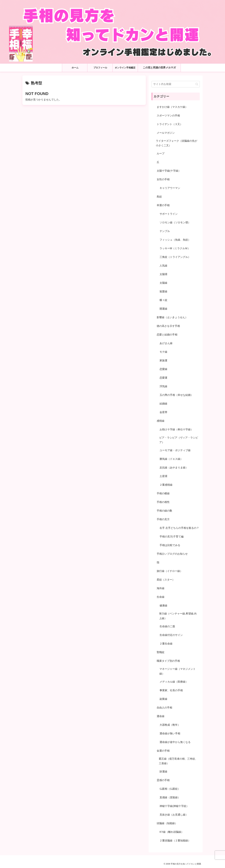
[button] (197, 84)
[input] (176, 84)
